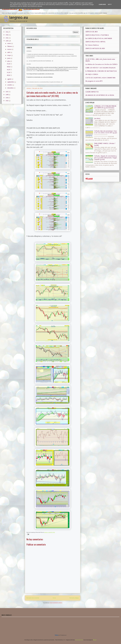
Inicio (54, 598)
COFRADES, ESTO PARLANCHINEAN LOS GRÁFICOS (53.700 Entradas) (105, 107)
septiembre (11, 82)
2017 (7, 92)
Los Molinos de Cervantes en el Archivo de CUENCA (101, 64)
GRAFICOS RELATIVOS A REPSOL (95, 42)
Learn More (102, 4)
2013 (7, 32)
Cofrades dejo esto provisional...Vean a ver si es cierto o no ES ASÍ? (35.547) (106, 132)
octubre (10, 85)
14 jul (9, 70)
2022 (7, 101)
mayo (9, 55)
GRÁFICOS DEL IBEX (92, 32)
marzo (10, 49)
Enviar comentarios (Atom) (56, 603)
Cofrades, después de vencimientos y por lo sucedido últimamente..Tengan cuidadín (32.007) (106, 158)
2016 (7, 41)
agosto (10, 79)
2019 (7, 98)
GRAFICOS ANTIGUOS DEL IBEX (95, 48)
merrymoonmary (79, 640)
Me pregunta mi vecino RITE (94, 81)
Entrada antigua (74, 598)
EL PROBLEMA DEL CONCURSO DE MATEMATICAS (101, 71)
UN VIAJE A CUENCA (92, 74)
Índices (57, 635)
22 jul (9, 72)
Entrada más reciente (33, 598)
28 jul (9, 75)
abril (9, 52)
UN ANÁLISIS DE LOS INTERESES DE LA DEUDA (100, 95)
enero (9, 43)
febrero (10, 46)
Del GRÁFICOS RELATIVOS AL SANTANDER (99, 38)
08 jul (9, 67)
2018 (7, 95)
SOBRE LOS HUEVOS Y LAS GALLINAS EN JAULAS (100, 68)
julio (9, 61)
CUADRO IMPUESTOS (92, 92)
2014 (7, 35)
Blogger (95, 640)
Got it (110, 4)
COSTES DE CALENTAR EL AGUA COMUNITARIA (100, 78)
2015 (7, 38)
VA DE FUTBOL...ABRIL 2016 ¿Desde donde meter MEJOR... (100, 60)
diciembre (11, 88)
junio (9, 58)
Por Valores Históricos (92, 45)
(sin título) (97, 118)
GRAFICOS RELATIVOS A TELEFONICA (97, 35)
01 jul (9, 64)
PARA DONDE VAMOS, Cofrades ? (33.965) (105, 144)
